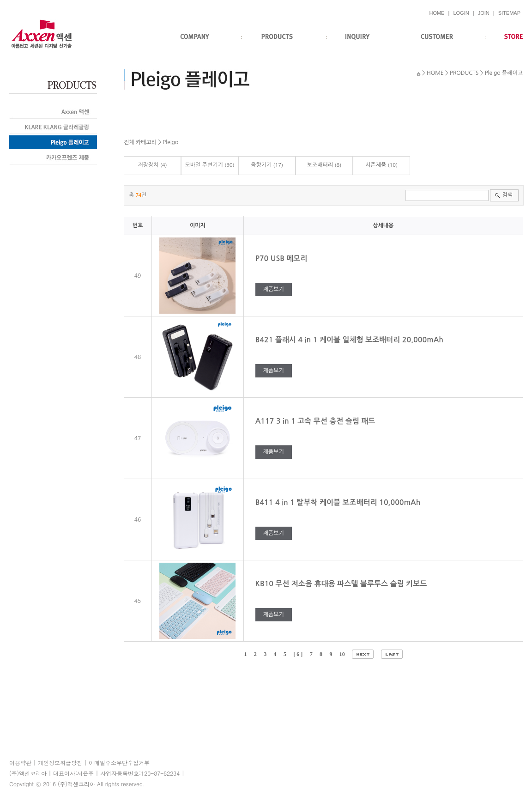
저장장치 (148, 165)
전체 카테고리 (140, 142)
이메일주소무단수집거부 (119, 763)
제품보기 (274, 289)
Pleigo (170, 142)
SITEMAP (509, 13)
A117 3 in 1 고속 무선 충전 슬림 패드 (316, 421)
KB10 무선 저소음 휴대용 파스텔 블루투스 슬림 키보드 (342, 584)
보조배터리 (320, 165)
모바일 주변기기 (204, 165)
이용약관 (20, 763)
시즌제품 (376, 165)
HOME (437, 13)
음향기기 (261, 165)
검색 (507, 195)
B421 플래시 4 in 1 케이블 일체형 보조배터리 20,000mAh (351, 340)
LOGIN (461, 13)
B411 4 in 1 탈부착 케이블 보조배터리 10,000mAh (339, 502)
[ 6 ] (298, 654)
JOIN (484, 13)
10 (342, 654)
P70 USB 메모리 (282, 258)
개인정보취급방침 (60, 763)
